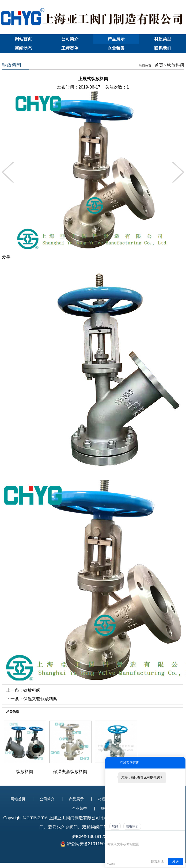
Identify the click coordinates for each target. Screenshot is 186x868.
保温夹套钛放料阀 (40, 699)
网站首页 (23, 39)
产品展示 (116, 39)
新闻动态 (23, 48)
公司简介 (70, 39)
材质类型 (163, 39)
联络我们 (132, 826)
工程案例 (70, 48)
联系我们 (163, 48)
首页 (159, 65)
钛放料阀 (176, 65)
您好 (115, 826)
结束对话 (157, 862)
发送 (176, 862)
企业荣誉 (116, 48)
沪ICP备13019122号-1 (93, 837)
